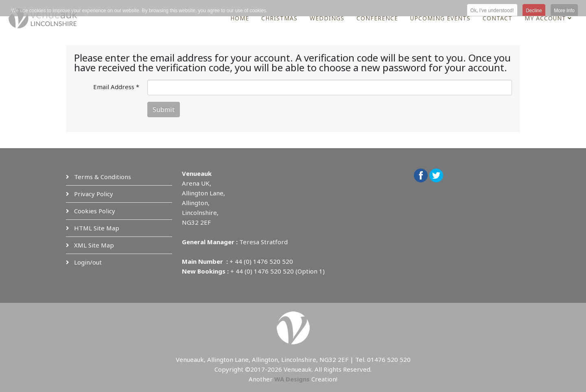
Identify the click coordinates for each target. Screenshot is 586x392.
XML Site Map (93, 245)
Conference (377, 18)
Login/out (87, 262)
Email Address (116, 87)
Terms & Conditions (102, 177)
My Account (545, 18)
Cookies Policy (94, 211)
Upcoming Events (440, 18)
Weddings (327, 18)
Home (240, 18)
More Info (564, 11)
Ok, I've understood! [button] (492, 11)
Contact (497, 18)
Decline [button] (534, 11)
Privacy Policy (93, 194)
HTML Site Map (96, 228)
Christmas (279, 18)
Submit (164, 109)
